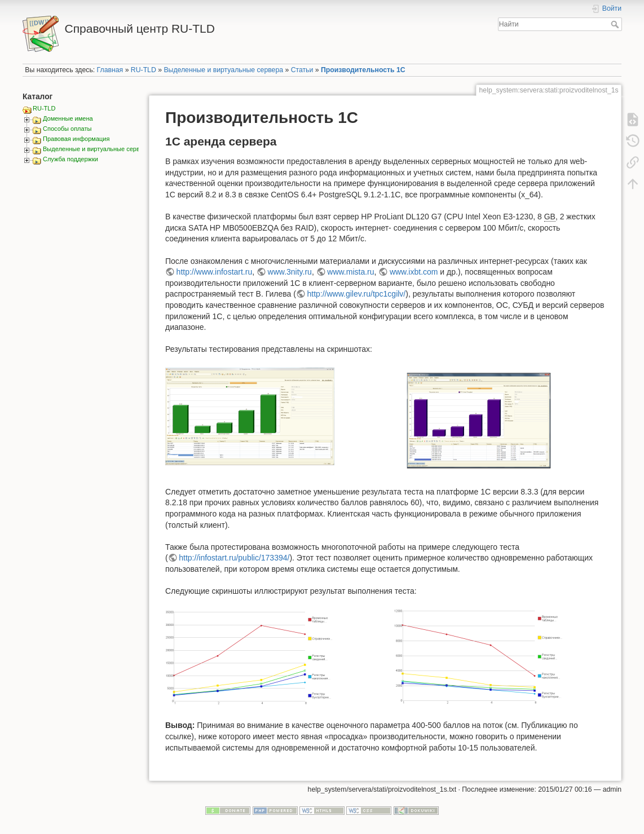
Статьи (302, 70)
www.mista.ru (350, 272)
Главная (110, 70)
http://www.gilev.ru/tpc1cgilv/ (356, 294)
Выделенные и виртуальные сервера (223, 70)
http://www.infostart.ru (215, 272)
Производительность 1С (363, 70)
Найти (616, 24)
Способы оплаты (67, 129)
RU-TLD (144, 70)
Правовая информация (76, 139)
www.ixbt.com (414, 272)
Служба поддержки (70, 159)
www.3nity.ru (290, 272)
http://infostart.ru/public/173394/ (234, 558)
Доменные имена (68, 118)
